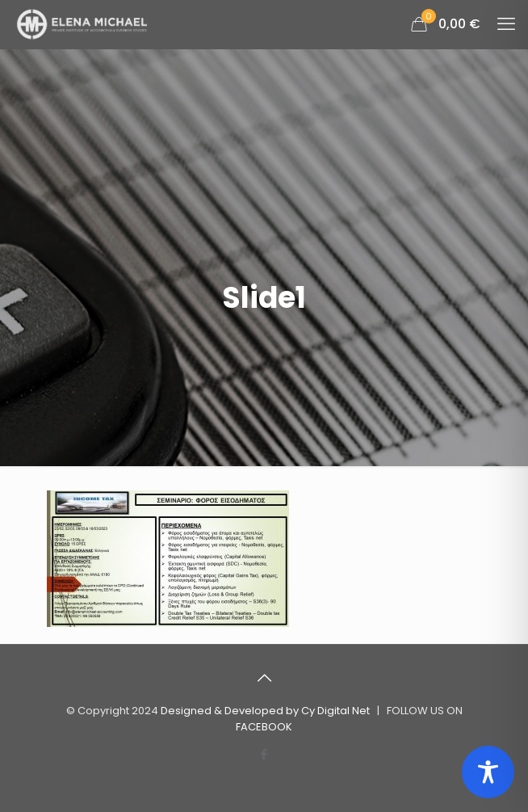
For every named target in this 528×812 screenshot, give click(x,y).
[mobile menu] (506, 24)
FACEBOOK (264, 727)
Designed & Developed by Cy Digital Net (266, 711)
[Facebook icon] (264, 754)
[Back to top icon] (264, 678)
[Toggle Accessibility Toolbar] (488, 772)
